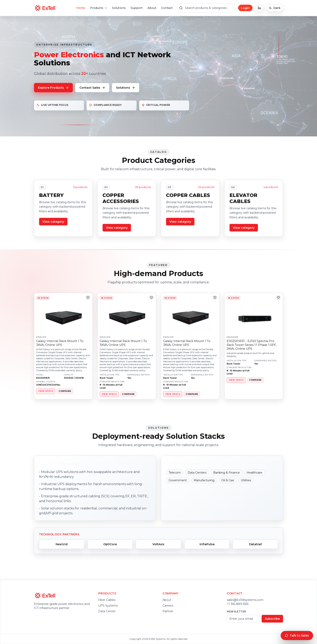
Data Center (107, 611)
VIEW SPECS (46, 391)
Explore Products (53, 88)
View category (53, 222)
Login (245, 8)
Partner (168, 611)
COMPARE (65, 391)
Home (81, 8)
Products (99, 8)
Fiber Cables (107, 600)
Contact (167, 8)
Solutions (119, 8)
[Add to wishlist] (88, 298)
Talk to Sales (297, 635)
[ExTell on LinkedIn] (259, 8)
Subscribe (272, 619)
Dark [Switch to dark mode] (275, 8)
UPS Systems (108, 606)
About (152, 8)
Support (137, 8)
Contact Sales (92, 88)
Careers (168, 606)
